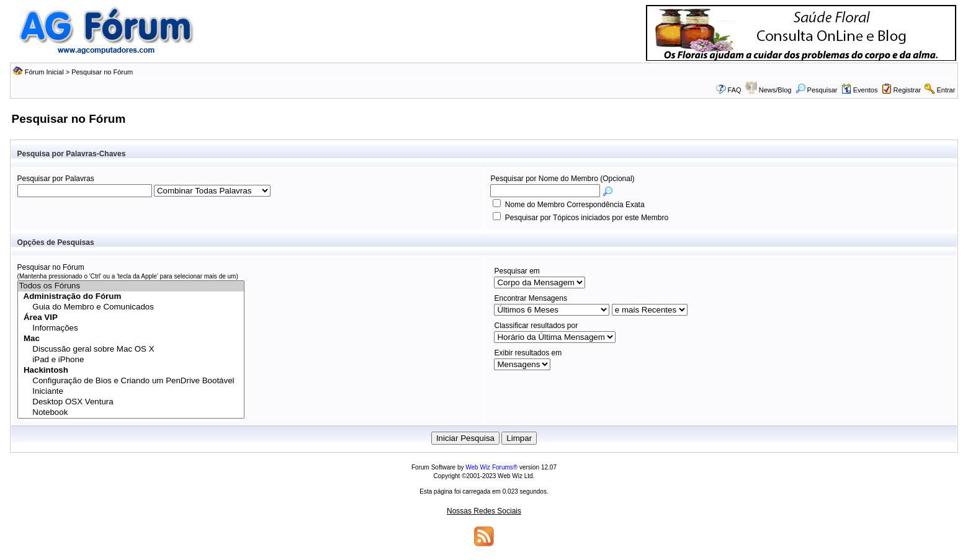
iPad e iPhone (131, 360)
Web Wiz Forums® (491, 467)
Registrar (907, 90)
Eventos (860, 90)
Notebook (131, 413)
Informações (131, 328)
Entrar (946, 90)
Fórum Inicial (44, 72)
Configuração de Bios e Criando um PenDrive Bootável (131, 381)
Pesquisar (817, 90)
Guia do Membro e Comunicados (131, 307)
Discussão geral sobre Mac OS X (131, 349)
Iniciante (131, 392)
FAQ (735, 90)
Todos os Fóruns (131, 286)
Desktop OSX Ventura (131, 402)
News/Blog (775, 90)
